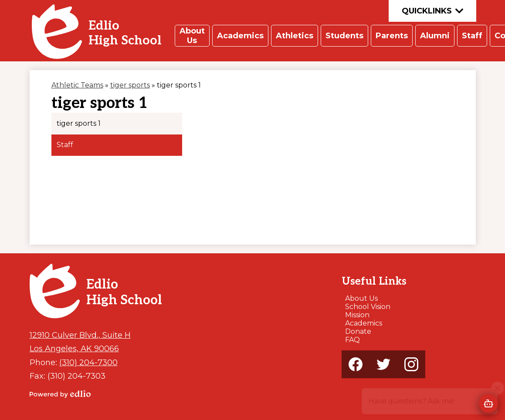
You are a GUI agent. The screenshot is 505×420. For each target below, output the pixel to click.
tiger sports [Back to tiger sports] (130, 85)
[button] (192, 36)
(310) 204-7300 (88, 362)
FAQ (352, 340)
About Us (361, 298)
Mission (357, 315)
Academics (364, 323)
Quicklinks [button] (432, 11)
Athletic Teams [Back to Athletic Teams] (77, 85)
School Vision (368, 307)
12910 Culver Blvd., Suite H (80, 335)
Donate (358, 331)
